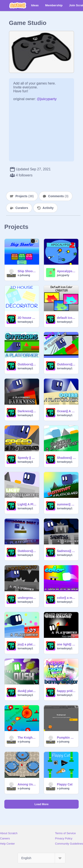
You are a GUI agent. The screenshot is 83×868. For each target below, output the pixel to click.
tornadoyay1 (25, 322)
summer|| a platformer (66, 504)
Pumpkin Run (66, 738)
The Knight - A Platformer (27, 738)
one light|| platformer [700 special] (66, 644)
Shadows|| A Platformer (66, 458)
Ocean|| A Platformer (66, 411)
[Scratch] (18, 5)
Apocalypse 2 (66, 271)
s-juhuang (24, 275)
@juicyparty (47, 99)
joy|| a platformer (27, 644)
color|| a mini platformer (66, 598)
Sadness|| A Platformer (66, 551)
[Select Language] (41, 858)
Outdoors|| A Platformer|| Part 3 (27, 551)
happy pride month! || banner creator (66, 691)
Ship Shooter (27, 271)
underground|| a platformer (27, 598)
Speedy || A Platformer (27, 458)
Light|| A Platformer (27, 504)
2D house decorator (27, 318)
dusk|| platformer (27, 691)
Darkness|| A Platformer (27, 411)
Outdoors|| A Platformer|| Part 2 (66, 364)
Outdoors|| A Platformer (27, 364)
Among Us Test (27, 784)
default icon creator (66, 318)
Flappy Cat (65, 784)
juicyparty (63, 275)
